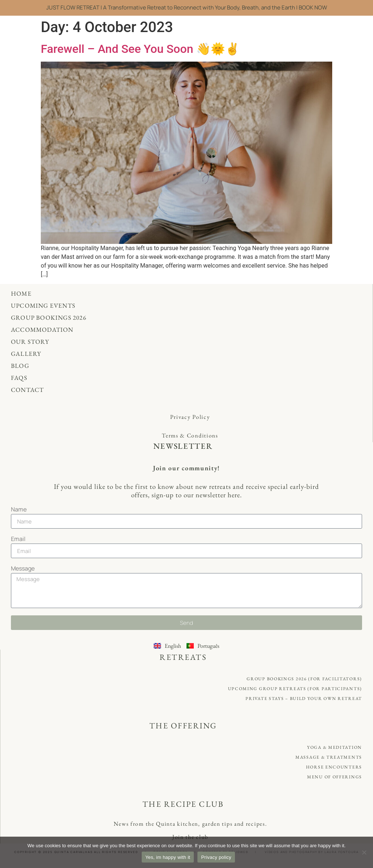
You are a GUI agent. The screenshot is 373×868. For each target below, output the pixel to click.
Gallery (26, 354)
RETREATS (183, 657)
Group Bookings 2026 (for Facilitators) (304, 679)
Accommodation (42, 330)
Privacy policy (216, 857)
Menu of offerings (335, 777)
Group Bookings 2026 (49, 318)
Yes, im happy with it (168, 857)
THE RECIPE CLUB (183, 804)
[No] (364, 852)
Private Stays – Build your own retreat (304, 698)
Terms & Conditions (190, 435)
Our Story (30, 342)
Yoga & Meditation (335, 747)
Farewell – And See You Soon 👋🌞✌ (142, 49)
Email (18, 539)
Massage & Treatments (329, 757)
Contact (27, 390)
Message (23, 569)
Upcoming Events (43, 305)
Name (19, 510)
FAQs (19, 378)
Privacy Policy (190, 417)
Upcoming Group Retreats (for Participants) (295, 689)
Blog (20, 366)
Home (21, 293)
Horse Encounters (334, 767)
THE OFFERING (183, 726)
